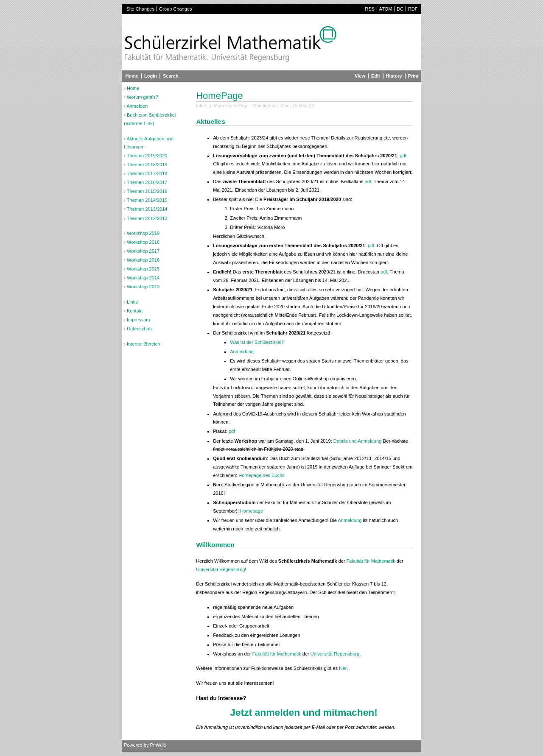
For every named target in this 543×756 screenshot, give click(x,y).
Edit (376, 76)
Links (132, 302)
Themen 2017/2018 (147, 173)
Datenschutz (140, 329)
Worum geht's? (143, 97)
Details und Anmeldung (357, 441)
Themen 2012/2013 (147, 218)
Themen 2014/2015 (147, 200)
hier (343, 668)
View (360, 76)
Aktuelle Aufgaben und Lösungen (149, 143)
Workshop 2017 (143, 251)
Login (151, 76)
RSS (370, 9)
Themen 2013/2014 (147, 209)
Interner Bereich (144, 344)
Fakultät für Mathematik (371, 561)
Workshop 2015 (143, 269)
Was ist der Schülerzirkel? (257, 342)
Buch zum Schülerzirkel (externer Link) (150, 119)
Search (171, 76)
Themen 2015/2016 (147, 191)
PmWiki (158, 745)
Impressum (139, 320)
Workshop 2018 (143, 242)
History (394, 76)
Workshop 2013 (143, 287)
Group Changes (176, 9)
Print (413, 76)
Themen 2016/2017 (147, 182)
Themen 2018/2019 (147, 165)
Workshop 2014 (143, 278)
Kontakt (135, 311)
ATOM (386, 9)
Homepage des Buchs (262, 475)
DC (400, 9)
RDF (413, 9)
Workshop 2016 (143, 260)
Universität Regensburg (220, 569)
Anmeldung (242, 351)
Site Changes (140, 9)
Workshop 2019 (143, 233)
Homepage (252, 511)
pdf (403, 156)
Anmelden (137, 106)
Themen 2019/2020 (147, 156)
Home (132, 76)
